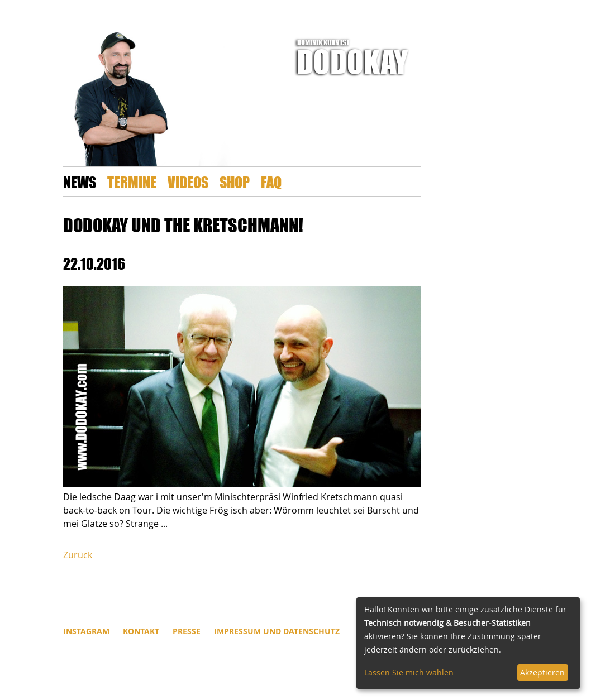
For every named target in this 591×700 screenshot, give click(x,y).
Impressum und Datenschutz (277, 631)
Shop (235, 182)
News (80, 182)
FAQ (271, 182)
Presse (187, 631)
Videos (188, 182)
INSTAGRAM (86, 631)
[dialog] (468, 643)
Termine (132, 182)
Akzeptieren (542, 672)
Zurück (78, 555)
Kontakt (141, 631)
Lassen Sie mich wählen (409, 672)
